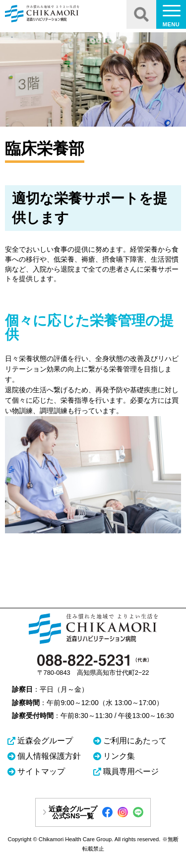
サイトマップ (41, 771)
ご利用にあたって (135, 741)
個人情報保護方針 (49, 756)
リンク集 (119, 756)
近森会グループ (45, 741)
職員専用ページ (131, 771)
